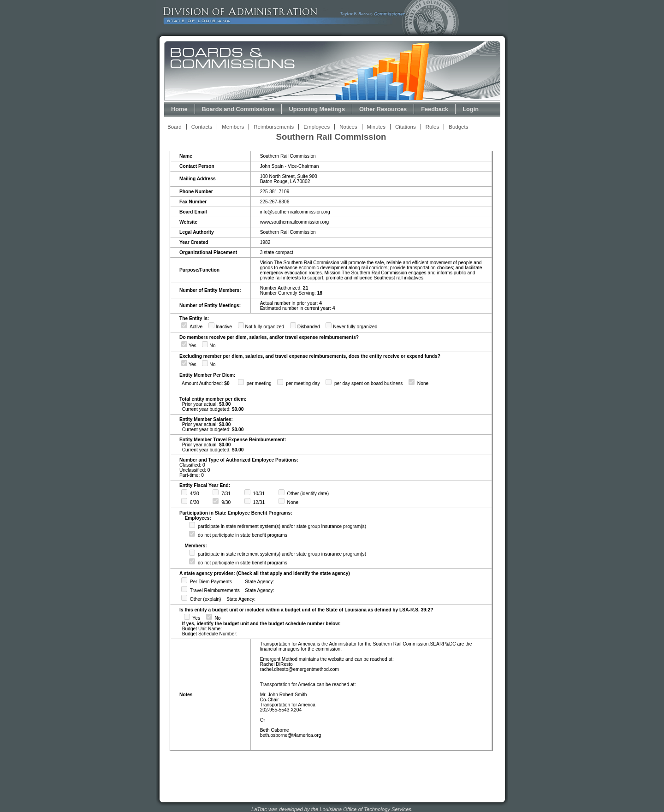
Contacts (202, 127)
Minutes (376, 127)
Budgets (458, 127)
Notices (348, 127)
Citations (406, 127)
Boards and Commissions (238, 109)
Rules (432, 127)
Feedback (435, 109)
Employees (317, 127)
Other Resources (383, 109)
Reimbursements (274, 127)
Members (233, 127)
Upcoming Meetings (317, 109)
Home (179, 109)
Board (175, 127)
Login (471, 109)
